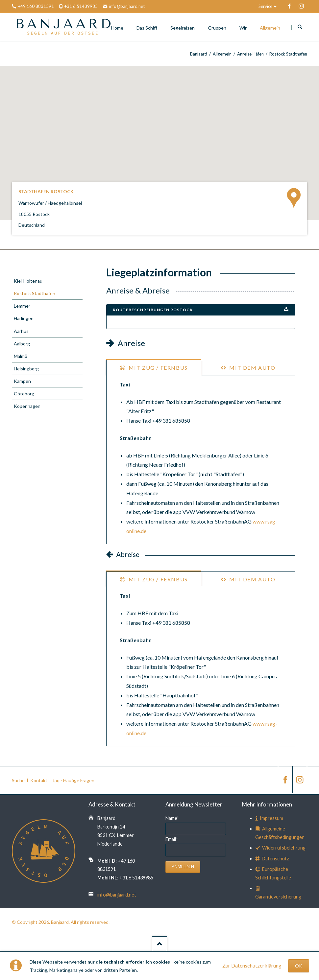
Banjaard (199, 54)
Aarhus (21, 331)
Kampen (22, 381)
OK (299, 966)
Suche (18, 780)
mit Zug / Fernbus (157, 368)
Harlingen (24, 318)
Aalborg (22, 344)
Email (172, 839)
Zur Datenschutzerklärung (252, 965)
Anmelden (183, 867)
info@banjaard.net (117, 895)
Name (172, 818)
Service (265, 6)
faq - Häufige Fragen (74, 780)
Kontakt (39, 780)
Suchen (300, 27)
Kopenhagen (27, 406)
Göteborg (24, 394)
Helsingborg (26, 369)
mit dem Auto (252, 368)
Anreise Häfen (250, 54)
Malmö (21, 356)
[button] (159, 137)
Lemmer (22, 306)
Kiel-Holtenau (28, 281)
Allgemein (222, 54)
